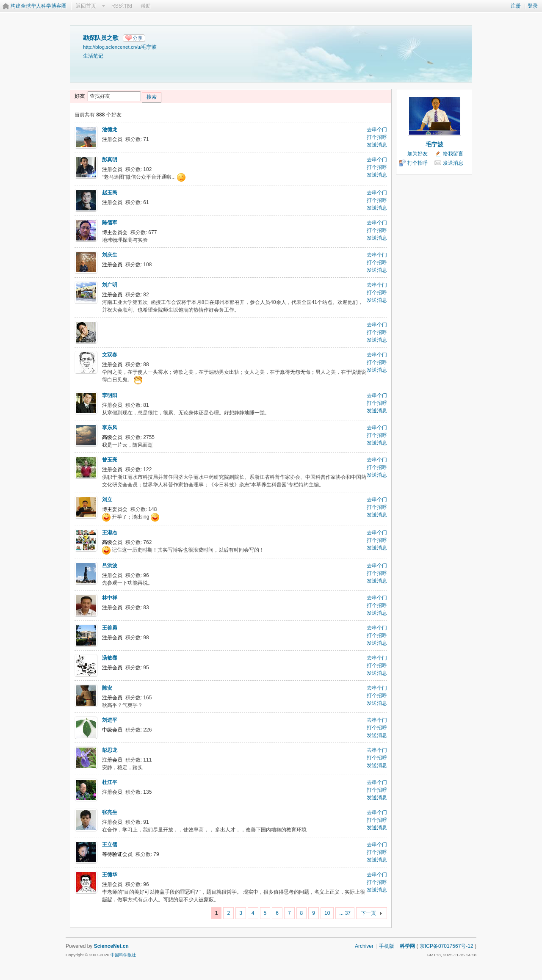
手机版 (387, 946)
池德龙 (110, 130)
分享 (138, 38)
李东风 (110, 428)
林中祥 (110, 598)
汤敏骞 (110, 658)
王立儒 (110, 845)
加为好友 (418, 154)
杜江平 (110, 782)
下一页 (368, 913)
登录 (533, 6)
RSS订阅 (122, 6)
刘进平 (110, 720)
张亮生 (110, 812)
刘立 (107, 500)
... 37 (345, 913)
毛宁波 (434, 144)
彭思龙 (110, 750)
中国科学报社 (123, 955)
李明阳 (110, 395)
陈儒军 (110, 223)
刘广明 (110, 285)
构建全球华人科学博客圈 (39, 6)
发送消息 (377, 145)
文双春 (110, 355)
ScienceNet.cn (111, 946)
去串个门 (377, 130)
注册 (516, 6)
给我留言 (453, 154)
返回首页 (86, 6)
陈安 (107, 688)
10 (327, 913)
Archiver (364, 946)
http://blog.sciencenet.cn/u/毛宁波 (120, 47)
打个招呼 (377, 137)
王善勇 (110, 628)
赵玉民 (110, 193)
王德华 (110, 875)
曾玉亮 (110, 460)
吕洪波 (110, 566)
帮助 (146, 6)
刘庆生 (110, 255)
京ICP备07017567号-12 (447, 946)
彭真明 (110, 160)
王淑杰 (110, 533)
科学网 (407, 946)
